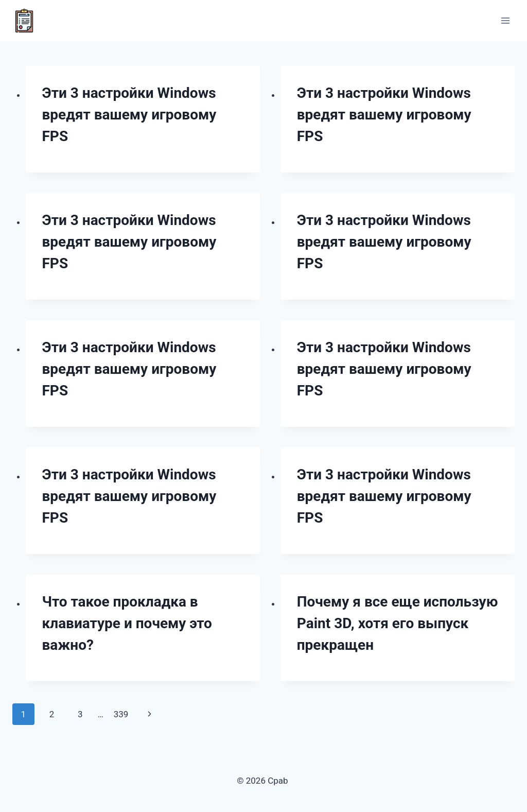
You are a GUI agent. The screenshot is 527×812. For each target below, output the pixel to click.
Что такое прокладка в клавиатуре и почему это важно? (127, 623)
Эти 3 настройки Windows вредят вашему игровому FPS (129, 115)
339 (121, 714)
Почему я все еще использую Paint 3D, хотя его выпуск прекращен (398, 623)
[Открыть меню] (505, 20)
